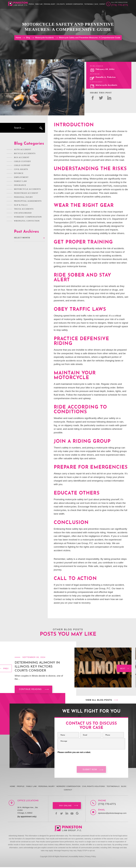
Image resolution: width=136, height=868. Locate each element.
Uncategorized (23, 213)
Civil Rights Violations (93, 787)
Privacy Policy (91, 857)
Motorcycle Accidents (106, 85)
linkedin (67, 814)
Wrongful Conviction (27, 221)
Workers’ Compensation (75, 4)
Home (13, 787)
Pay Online (65, 806)
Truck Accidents (24, 209)
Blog (96, 4)
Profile (31, 4)
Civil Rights (61, 4)
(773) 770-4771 (120, 5)
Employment (21, 177)
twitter (101, 98)
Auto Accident (23, 149)
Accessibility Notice (76, 857)
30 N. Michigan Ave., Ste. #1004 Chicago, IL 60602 (28, 811)
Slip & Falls (21, 205)
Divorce (19, 173)
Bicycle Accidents (25, 153)
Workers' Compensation (28, 217)
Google (79, 814)
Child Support (22, 165)
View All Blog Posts (99, 700)
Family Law (39, 4)
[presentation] (124, 669)
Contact (102, 4)
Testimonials (89, 4)
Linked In (109, 98)
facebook (55, 814)
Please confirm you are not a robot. (74, 752)
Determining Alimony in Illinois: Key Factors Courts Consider (37, 667)
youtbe (73, 814)
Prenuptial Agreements (28, 201)
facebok (93, 98)
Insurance (20, 185)
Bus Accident (22, 157)
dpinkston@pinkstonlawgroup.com (109, 814)
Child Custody (23, 161)
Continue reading (30, 689)
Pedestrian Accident (26, 193)
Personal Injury (50, 4)
